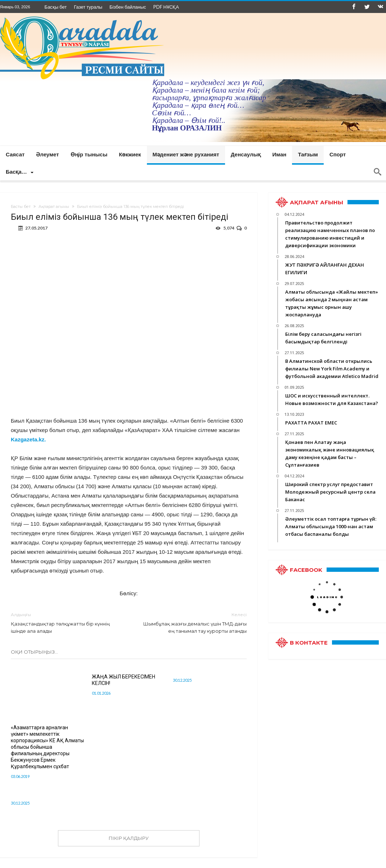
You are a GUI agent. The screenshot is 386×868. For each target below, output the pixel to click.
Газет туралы (88, 7)
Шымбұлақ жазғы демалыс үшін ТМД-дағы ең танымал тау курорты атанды (193, 622)
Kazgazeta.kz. (28, 439)
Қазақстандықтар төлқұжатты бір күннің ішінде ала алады (64, 622)
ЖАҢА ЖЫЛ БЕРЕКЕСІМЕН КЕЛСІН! (124, 680)
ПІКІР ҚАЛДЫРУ (129, 838)
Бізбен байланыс (128, 7)
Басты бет (21, 206)
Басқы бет (56, 7)
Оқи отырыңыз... (34, 652)
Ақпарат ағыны (54, 206)
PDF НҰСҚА (166, 7)
